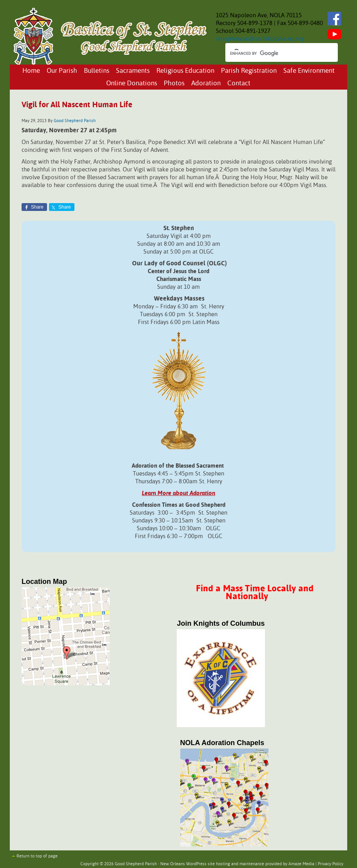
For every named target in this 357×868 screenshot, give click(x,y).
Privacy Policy (331, 864)
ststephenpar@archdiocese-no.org (260, 39)
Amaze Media (301, 864)
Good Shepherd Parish (75, 121)
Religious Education (185, 71)
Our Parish (62, 71)
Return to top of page (37, 856)
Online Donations (132, 84)
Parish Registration (249, 71)
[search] (275, 53)
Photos (174, 84)
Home (31, 71)
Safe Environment (309, 71)
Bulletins (97, 71)
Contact (239, 84)
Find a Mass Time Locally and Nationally (255, 593)
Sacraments (133, 71)
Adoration (206, 84)
